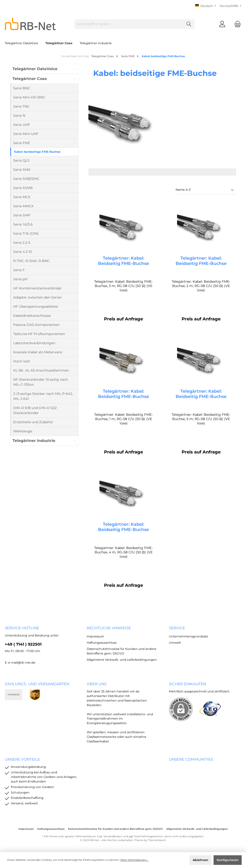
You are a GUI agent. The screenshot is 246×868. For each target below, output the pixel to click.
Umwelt (175, 643)
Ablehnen (200, 860)
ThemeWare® (157, 840)
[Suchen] (189, 24)
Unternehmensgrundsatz (188, 636)
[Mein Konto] (222, 24)
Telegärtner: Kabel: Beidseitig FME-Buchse (123, 261)
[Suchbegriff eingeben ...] (129, 24)
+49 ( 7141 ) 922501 (23, 644)
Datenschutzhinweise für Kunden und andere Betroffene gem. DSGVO (115, 829)
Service (177, 628)
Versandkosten (113, 836)
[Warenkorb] (236, 24)
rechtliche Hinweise (109, 628)
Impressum (95, 636)
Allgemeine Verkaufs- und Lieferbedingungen (122, 660)
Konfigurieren (228, 860)
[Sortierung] (205, 190)
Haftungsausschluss (102, 643)
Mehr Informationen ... (134, 860)
